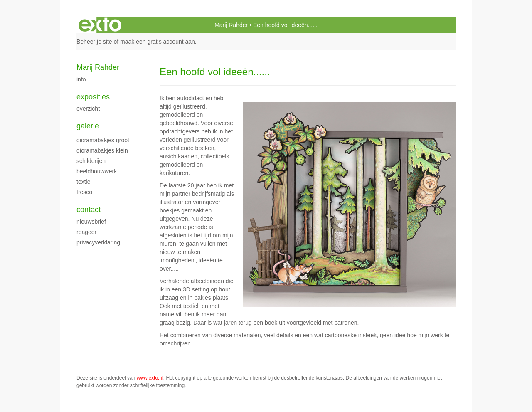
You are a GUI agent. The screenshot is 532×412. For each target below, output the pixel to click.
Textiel (84, 182)
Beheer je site (94, 42)
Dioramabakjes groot (103, 140)
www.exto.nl (150, 378)
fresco (84, 192)
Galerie (88, 126)
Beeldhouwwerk (97, 171)
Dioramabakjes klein (102, 150)
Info (81, 79)
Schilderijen (91, 161)
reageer (86, 232)
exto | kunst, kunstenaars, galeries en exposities (100, 25)
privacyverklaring (98, 242)
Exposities (93, 97)
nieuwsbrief (91, 222)
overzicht (88, 109)
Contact (89, 210)
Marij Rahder (231, 25)
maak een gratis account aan (158, 42)
